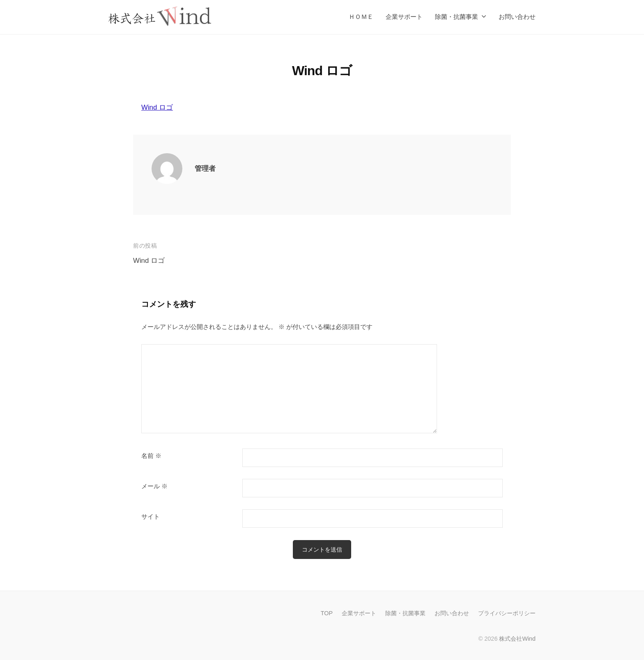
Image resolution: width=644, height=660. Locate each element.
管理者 (205, 169)
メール (154, 486)
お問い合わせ (517, 17)
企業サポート (404, 17)
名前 (151, 456)
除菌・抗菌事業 (457, 17)
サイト (151, 517)
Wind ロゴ (157, 107)
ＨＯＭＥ (361, 17)
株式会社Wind (517, 639)
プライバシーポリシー (507, 613)
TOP (327, 613)
